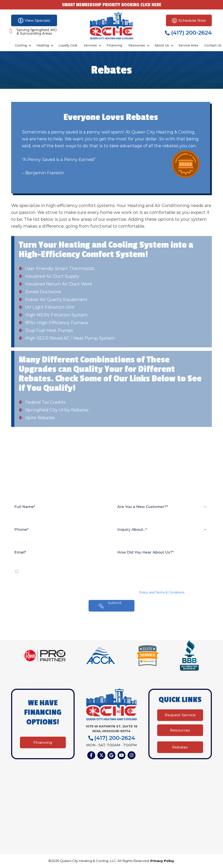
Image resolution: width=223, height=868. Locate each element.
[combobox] (163, 507)
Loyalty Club (68, 45)
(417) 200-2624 (188, 33)
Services (90, 45)
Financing (114, 45)
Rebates (180, 747)
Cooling (21, 45)
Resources (137, 45)
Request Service (180, 716)
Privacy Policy (162, 861)
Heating (43, 45)
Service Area (188, 45)
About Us (162, 45)
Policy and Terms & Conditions (162, 592)
